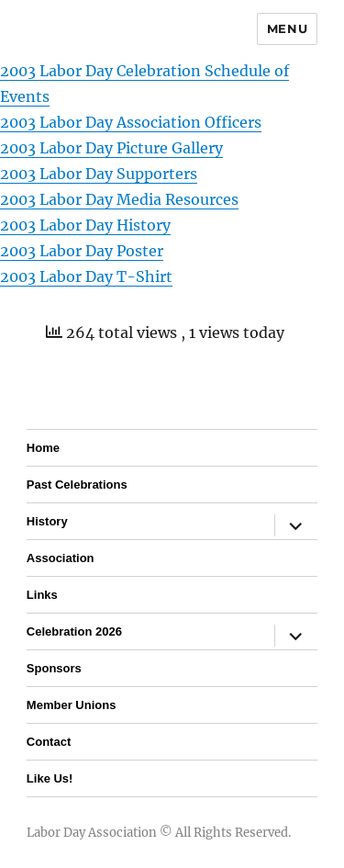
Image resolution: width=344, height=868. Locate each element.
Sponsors (54, 668)
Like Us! (50, 778)
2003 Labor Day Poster (82, 251)
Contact (49, 742)
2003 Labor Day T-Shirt (86, 276)
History (47, 521)
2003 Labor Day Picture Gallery (111, 148)
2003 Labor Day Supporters (99, 174)
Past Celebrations (77, 485)
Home (43, 448)
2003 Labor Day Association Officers (131, 122)
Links (42, 595)
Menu (287, 28)
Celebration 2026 (74, 631)
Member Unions (72, 705)
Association (61, 558)
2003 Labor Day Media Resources (119, 199)
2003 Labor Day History (85, 225)
